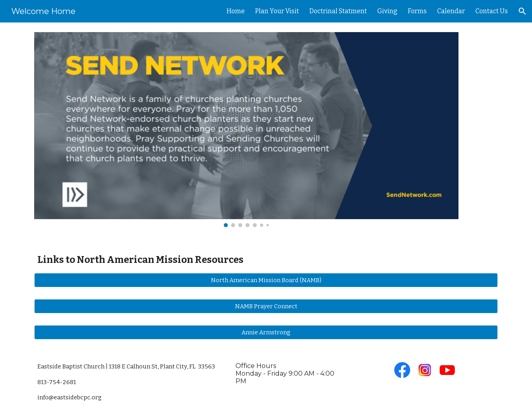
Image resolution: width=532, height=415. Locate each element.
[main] (266, 260)
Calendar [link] (451, 11)
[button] (522, 11)
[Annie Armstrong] (266, 332)
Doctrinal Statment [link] (338, 11)
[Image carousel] (246, 130)
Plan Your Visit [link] (277, 11)
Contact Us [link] (492, 11)
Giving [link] (387, 11)
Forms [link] (417, 11)
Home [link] (236, 11)
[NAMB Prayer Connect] (266, 306)
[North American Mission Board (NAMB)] (266, 280)
